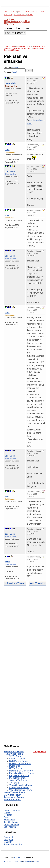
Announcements (12, 824)
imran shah (10, 83)
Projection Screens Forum (22, 773)
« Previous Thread (15, 583)
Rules (7, 817)
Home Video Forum (14, 754)
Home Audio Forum (14, 751)
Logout (7, 812)
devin (8, 562)
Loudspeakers (31, 12)
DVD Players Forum (19, 761)
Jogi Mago (10, 171)
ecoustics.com (20, 857)
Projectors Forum (17, 778)
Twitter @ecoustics (13, 844)
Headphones (20, 15)
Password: (15, 74)
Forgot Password (12, 810)
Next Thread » (37, 583)
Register (8, 815)
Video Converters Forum (21, 785)
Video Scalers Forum (19, 788)
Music (30, 15)
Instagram (9, 840)
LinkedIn (8, 842)
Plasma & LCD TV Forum (21, 771)
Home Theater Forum (15, 792)
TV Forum (14, 783)
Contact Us (17, 861)
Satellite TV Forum (18, 780)
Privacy (36, 861)
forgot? (14, 72)
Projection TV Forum (19, 776)
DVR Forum (15, 766)
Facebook (9, 837)
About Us (8, 861)
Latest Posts (10, 12)
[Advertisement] (25, 665)
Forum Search (15, 33)
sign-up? (15, 68)
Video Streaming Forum (20, 790)
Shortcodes (9, 820)
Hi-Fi (20, 12)
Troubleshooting (11, 822)
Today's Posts (40, 751)
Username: (15, 69)
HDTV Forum (15, 768)
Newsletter (27, 861)
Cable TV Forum (17, 759)
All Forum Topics (12, 800)
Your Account (10, 827)
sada (7, 150)
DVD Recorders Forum (20, 764)
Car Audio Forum (13, 795)
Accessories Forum (14, 797)
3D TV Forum (16, 756)
